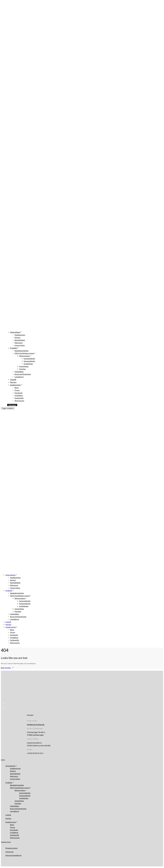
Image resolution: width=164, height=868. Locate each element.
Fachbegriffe (19, 398)
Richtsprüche (19, 401)
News (17, 388)
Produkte (14, 348)
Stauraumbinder (29, 361)
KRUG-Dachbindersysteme (25, 353)
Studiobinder (28, 364)
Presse (17, 390)
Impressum (9, 852)
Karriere (13, 382)
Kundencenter (16, 385)
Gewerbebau (24, 366)
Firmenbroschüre (12, 848)
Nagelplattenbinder (22, 351)
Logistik (13, 379)
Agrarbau (22, 369)
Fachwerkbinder (29, 359)
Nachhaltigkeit (20, 340)
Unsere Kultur (20, 345)
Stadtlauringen (20, 335)
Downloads (19, 393)
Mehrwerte (19, 343)
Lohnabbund (19, 377)
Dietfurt (17, 337)
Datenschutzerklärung (13, 855)
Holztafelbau (19, 372)
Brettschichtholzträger (23, 374)
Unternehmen (16, 332)
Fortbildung (19, 395)
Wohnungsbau (25, 356)
